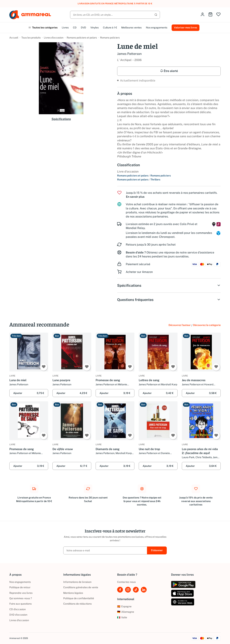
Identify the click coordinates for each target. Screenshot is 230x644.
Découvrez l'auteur (180, 325)
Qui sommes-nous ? (21, 598)
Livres (65, 28)
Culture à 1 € (110, 28)
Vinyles (95, 28)
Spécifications (61, 119)
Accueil (14, 38)
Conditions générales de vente (81, 587)
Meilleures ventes (131, 28)
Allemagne (126, 612)
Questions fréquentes (169, 300)
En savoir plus (135, 197)
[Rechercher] (115, 15)
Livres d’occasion (54, 38)
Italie (122, 617)
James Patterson (129, 54)
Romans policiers (110, 38)
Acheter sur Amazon (139, 272)
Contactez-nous (126, 582)
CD (75, 28)
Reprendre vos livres (21, 593)
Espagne (124, 606)
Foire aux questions (20, 604)
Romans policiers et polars (82, 38)
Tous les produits (31, 38)
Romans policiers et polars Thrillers (139, 180)
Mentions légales (73, 593)
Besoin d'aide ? (136, 252)
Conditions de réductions (77, 604)
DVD (83, 28)
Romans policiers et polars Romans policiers (144, 176)
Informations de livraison (77, 582)
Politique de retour (20, 587)
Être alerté (169, 71)
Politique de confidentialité (79, 598)
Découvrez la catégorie (207, 325)
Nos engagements (157, 28)
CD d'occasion (18, 609)
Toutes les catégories (43, 28)
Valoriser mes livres (186, 28)
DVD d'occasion (18, 615)
